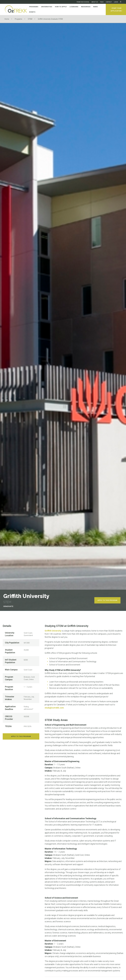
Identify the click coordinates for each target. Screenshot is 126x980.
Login (116, 2)
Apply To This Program (107, 600)
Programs (18, 19)
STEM (30, 19)
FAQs (102, 2)
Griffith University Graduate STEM (50, 19)
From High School (83, 2)
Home (7, 19)
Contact (109, 2)
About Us (95, 2)
